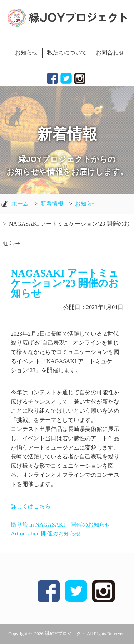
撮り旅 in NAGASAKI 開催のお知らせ (61, 525)
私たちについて (67, 52)
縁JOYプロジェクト (65, 633)
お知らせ (26, 52)
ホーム (20, 204)
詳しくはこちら (31, 506)
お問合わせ (110, 52)
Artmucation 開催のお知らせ (46, 534)
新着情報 (52, 204)
